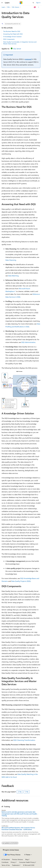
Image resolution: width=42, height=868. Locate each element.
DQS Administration (28, 342)
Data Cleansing (11, 260)
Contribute (5, 862)
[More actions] (39, 7)
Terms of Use (6, 865)
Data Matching (13, 276)
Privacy (13, 862)
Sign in (38, 3)
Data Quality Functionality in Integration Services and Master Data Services (20, 43)
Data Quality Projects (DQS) (21, 581)
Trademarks (16, 865)
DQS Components (9, 39)
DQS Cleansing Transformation (24, 740)
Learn (3, 7)
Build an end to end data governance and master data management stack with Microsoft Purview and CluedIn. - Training (20, 814)
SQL (9, 7)
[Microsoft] (21, 3)
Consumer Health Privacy (27, 862)
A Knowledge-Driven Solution (12, 37)
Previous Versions (18, 859)
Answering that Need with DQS (13, 34)
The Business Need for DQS (12, 31)
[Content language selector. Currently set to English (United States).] (11, 850)
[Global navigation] (2, 3)
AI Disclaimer (6, 859)
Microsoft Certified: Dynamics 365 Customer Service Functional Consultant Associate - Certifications (18, 829)
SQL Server (15, 7)
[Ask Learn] (35, 7)
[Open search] (33, 3)
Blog (27, 859)
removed (28, 59)
